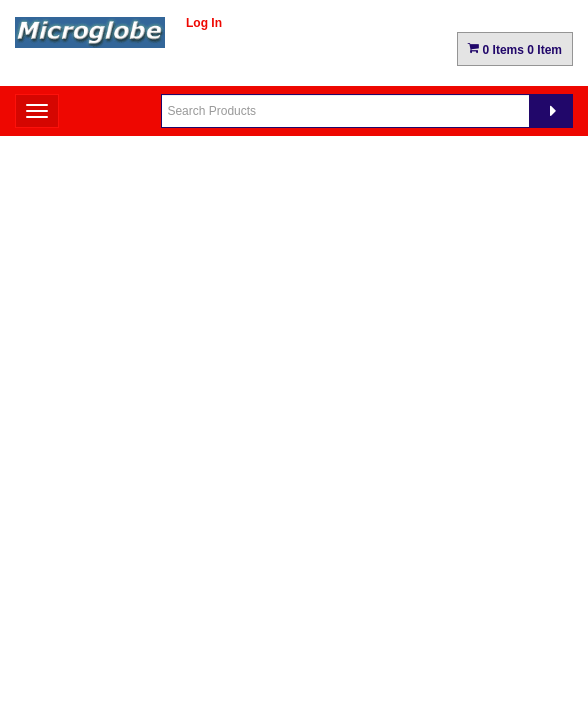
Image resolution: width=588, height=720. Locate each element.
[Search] (551, 111)
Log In (204, 23)
